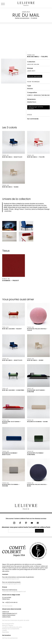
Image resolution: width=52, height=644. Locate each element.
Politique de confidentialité (11, 629)
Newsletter (6, 632)
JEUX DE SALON (33, 64)
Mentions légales (8, 625)
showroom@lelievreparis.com (11, 584)
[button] (14, 144)
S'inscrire (39, 531)
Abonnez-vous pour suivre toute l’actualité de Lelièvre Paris (26, 527)
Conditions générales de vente (12, 627)
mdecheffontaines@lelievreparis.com (14, 591)
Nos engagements (8, 624)
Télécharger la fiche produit (36, 107)
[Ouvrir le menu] (6, 4)
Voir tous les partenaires (10, 638)
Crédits (5, 630)
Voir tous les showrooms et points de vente (16, 620)
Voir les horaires (7, 606)
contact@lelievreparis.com (11, 579)
